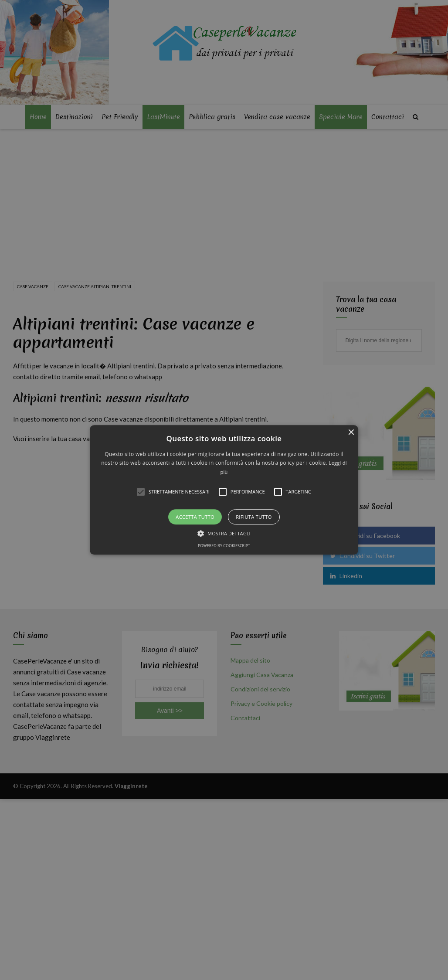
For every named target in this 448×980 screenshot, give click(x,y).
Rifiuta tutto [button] (254, 517)
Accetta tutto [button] (195, 517)
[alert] (224, 490)
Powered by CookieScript (224, 546)
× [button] (351, 433)
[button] (224, 490)
